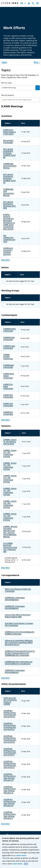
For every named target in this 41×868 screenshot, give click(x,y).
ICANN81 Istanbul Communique (10, 323)
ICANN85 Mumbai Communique (10, 297)
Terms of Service (11, 820)
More (37, 62)
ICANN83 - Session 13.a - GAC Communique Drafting (12, 464)
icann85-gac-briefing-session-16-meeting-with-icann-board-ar (12, 691)
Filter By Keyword (7, 95)
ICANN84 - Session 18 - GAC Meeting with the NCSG (13, 401)
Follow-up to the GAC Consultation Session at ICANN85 (12, 638)
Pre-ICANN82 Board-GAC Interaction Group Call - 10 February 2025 (14, 490)
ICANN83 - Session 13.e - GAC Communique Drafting (12, 422)
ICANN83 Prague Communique (10, 314)
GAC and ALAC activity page (12, 139)
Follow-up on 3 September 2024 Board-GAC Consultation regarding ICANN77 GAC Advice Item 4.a (19, 581)
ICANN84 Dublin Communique (10, 305)
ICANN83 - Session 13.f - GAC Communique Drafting (12, 411)
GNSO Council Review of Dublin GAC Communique (18, 528)
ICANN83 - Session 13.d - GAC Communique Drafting (12, 432)
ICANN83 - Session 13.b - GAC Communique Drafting (12, 454)
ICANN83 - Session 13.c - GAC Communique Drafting (12, 443)
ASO (7, 785)
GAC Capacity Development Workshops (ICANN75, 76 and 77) (13, 168)
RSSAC (7, 800)
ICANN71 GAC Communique (9, 365)
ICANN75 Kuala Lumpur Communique (12, 340)
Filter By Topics (7, 83)
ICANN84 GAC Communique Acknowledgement (15, 537)
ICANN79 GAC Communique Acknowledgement (15, 609)
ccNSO (7, 791)
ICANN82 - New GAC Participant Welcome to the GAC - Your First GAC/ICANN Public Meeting (12, 477)
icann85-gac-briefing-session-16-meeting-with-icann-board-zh (12, 649)
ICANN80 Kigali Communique (9, 331)
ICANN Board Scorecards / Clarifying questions (13, 220)
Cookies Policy (10, 817)
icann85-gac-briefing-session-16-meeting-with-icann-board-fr (12, 680)
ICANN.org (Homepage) (14, 768)
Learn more (21, 855)
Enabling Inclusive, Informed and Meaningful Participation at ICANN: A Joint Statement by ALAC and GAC (14, 200)
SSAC (7, 803)
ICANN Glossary (11, 833)
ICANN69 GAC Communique (9, 374)
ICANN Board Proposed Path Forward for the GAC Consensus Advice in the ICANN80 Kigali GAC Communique (20, 591)
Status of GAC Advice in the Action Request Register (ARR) (18, 554)
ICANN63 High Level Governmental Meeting (12, 178)
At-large (8, 788)
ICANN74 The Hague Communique (11, 348)
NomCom (9, 797)
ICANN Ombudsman (12, 774)
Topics (4, 62)
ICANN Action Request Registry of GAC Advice (12, 131)
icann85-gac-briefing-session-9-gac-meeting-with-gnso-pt (12, 723)
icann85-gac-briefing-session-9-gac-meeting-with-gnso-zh (12, 702)
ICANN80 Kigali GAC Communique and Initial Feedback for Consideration (19, 601)
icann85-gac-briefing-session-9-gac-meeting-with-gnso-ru (12, 712)
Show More (5, 227)
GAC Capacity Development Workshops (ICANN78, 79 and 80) (13, 149)
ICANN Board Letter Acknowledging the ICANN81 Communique (20, 571)
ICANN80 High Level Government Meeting (12, 159)
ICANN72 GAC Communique (9, 357)
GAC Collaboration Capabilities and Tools (12, 212)
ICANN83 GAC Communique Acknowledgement (15, 545)
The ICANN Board (11, 771)
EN (22, 3)
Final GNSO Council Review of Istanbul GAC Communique (19, 562)
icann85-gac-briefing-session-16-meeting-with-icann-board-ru (12, 659)
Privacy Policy (10, 813)
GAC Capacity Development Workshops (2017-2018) (13, 187)
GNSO (7, 794)
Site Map (8, 830)
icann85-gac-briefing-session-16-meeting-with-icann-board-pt (12, 670)
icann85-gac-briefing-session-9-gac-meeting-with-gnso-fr (12, 734)
